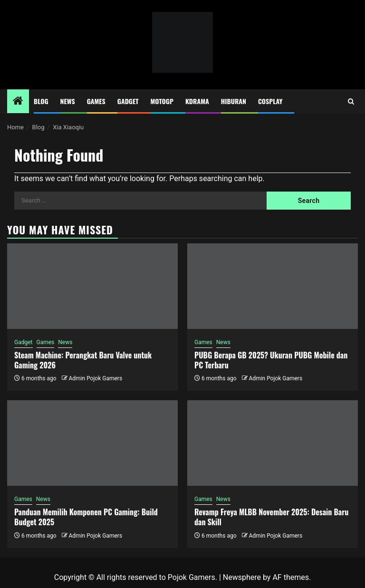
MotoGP (162, 101)
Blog (41, 101)
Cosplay (270, 101)
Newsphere (242, 577)
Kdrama (197, 101)
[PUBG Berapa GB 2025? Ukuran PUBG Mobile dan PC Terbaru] (273, 286)
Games (96, 101)
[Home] (18, 102)
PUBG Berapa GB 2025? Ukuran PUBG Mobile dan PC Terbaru (271, 360)
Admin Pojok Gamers (95, 378)
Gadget (128, 101)
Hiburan (234, 101)
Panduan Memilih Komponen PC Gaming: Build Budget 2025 (86, 517)
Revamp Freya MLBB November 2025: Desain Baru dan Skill (271, 517)
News (68, 101)
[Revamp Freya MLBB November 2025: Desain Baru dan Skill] (273, 443)
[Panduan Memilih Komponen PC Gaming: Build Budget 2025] (92, 443)
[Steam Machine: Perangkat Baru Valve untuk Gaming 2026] (92, 286)
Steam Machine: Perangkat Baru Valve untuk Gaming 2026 (83, 360)
